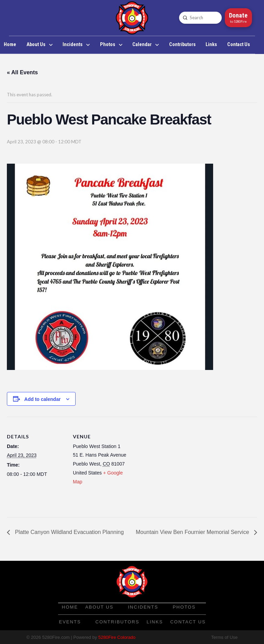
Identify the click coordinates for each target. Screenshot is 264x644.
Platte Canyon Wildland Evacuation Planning (69, 532)
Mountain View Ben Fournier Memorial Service (193, 532)
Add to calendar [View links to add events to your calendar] (43, 399)
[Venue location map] (175, 464)
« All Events (22, 72)
